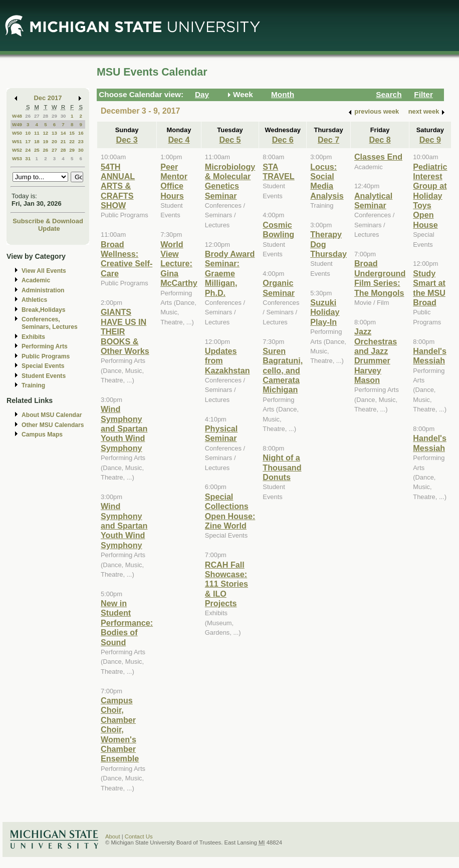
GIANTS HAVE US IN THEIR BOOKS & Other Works (125, 331)
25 (37, 150)
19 (45, 141)
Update (49, 229)
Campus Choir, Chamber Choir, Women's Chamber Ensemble (120, 729)
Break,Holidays (44, 310)
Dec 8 (380, 140)
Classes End (378, 157)
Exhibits (33, 337)
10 (28, 133)
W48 (17, 116)
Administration (43, 290)
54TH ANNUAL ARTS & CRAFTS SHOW (118, 186)
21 (63, 141)
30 (63, 116)
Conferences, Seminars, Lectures (50, 323)
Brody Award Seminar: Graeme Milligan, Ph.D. (230, 273)
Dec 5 (230, 140)
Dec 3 (127, 140)
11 (37, 133)
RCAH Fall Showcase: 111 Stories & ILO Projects (226, 584)
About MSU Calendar (52, 415)
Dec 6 (283, 140)
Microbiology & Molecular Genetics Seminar (230, 181)
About (113, 836)
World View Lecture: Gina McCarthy (179, 264)
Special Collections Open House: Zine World (230, 511)
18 (37, 141)
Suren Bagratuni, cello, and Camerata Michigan (283, 370)
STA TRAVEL (278, 171)
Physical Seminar (221, 433)
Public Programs (46, 356)
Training (33, 385)
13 (54, 133)
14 (63, 133)
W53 (17, 158)
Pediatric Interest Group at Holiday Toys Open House (430, 196)
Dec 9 (430, 140)
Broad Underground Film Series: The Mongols (380, 278)
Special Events (43, 366)
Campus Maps (42, 435)
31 (28, 158)
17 (28, 141)
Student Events (44, 376)
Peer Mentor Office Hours (174, 181)
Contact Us (139, 836)
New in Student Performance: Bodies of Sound (127, 623)
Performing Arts (45, 346)
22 (72, 141)
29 (54, 116)
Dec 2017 (48, 98)
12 (45, 133)
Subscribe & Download (48, 221)
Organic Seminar (279, 288)
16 (81, 133)
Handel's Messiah (430, 356)
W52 (17, 150)
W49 (17, 124)
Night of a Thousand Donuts (282, 467)
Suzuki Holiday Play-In (325, 312)
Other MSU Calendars (53, 425)
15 (72, 133)
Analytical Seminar (373, 200)
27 (37, 116)
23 (81, 141)
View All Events (44, 271)
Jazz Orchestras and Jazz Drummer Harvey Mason (376, 356)
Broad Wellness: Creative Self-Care (127, 259)
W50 (17, 133)
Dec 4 (179, 140)
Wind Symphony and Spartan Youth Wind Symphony (124, 428)
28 (45, 116)
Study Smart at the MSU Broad (429, 288)
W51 (17, 141)
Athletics (34, 300)
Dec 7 (328, 140)
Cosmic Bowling (278, 230)
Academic (36, 280)
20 (54, 141)
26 (28, 116)
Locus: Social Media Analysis (327, 181)
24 (28, 150)
